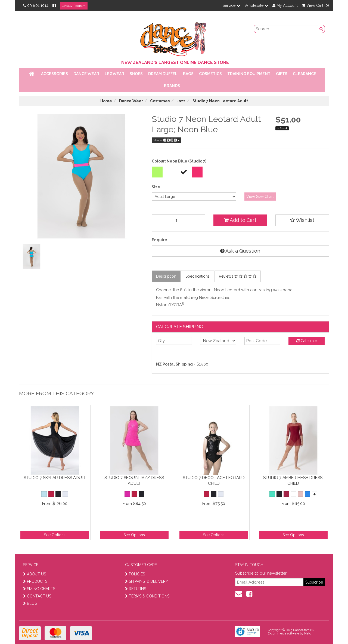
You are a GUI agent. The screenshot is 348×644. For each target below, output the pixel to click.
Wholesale (256, 5)
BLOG (30, 603)
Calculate (307, 341)
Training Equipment (249, 74)
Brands (172, 86)
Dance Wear (86, 74)
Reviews (238, 276)
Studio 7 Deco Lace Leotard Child (214, 481)
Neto (308, 634)
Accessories (55, 74)
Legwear (114, 74)
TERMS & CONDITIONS (147, 596)
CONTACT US (37, 596)
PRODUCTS (35, 581)
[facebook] (249, 594)
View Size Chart (260, 197)
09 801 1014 (36, 5)
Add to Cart (240, 220)
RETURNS (136, 589)
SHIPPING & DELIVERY (147, 581)
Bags (188, 74)
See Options (55, 535)
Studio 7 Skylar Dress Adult (55, 478)
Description (166, 276)
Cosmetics (210, 74)
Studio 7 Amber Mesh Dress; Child (293, 481)
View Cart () (315, 5)
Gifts (282, 74)
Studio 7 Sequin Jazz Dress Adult (134, 481)
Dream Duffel (163, 74)
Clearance (304, 74)
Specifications (198, 276)
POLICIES (135, 574)
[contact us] (239, 594)
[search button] (321, 29)
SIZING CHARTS (39, 589)
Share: (167, 140)
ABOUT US (35, 574)
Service (232, 5)
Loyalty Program (74, 6)
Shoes (136, 74)
